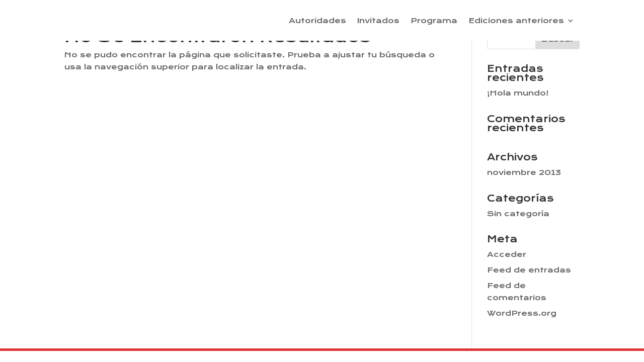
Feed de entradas (529, 270)
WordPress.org (522, 313)
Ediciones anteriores (516, 21)
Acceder (507, 254)
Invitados (378, 21)
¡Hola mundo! (518, 93)
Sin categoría (518, 214)
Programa (434, 21)
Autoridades (317, 21)
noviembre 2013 (524, 172)
